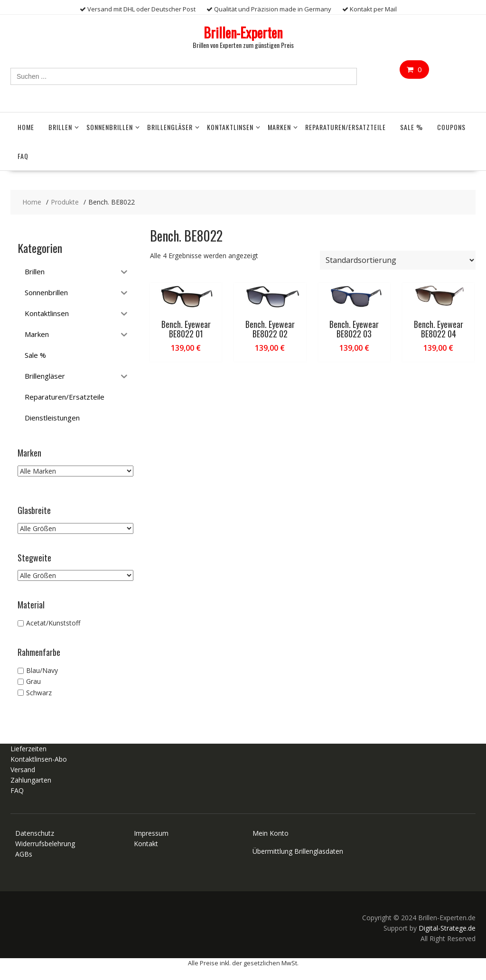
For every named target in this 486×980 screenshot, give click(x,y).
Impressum (151, 833)
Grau (33, 682)
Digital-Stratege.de (447, 928)
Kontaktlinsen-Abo (39, 759)
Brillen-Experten (243, 33)
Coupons (451, 127)
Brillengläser (170, 127)
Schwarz (39, 693)
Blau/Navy (42, 670)
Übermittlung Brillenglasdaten (298, 851)
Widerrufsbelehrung (45, 844)
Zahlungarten (31, 780)
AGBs (24, 854)
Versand (23, 770)
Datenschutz (35, 833)
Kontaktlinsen (230, 127)
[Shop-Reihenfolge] (398, 260)
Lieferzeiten (28, 749)
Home (26, 127)
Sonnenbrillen (110, 127)
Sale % (411, 127)
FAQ (23, 156)
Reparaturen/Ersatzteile (346, 127)
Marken (279, 127)
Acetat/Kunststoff (53, 623)
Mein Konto (271, 833)
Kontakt (146, 844)
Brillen (60, 127)
